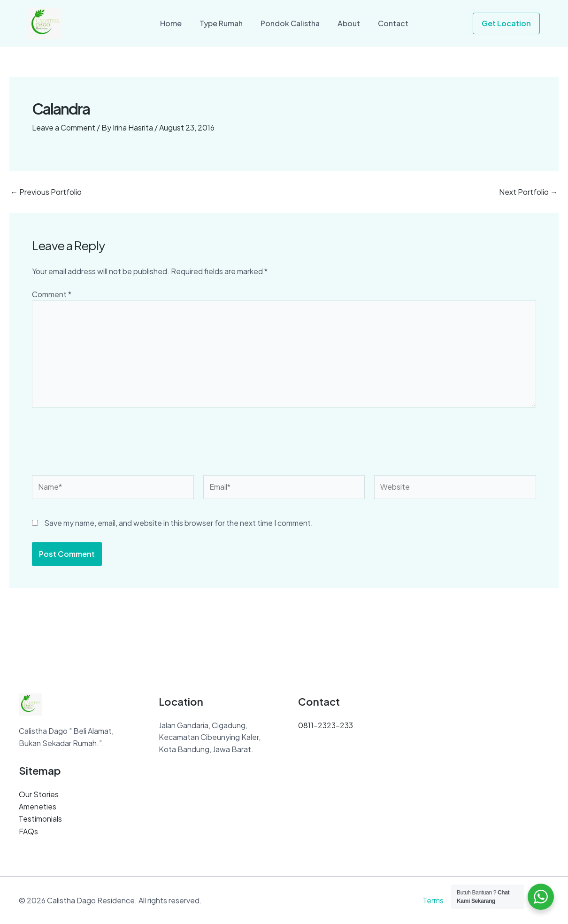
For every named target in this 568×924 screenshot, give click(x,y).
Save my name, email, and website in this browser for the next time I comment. (179, 524)
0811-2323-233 (326, 726)
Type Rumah (224, 23)
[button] (506, 23)
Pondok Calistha (290, 23)
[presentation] (103, 445)
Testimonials (40, 819)
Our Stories (39, 795)
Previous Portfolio (46, 192)
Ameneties (38, 807)
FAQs (28, 831)
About (346, 23)
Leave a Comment (64, 127)
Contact (388, 23)
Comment (52, 294)
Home (177, 23)
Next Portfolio (528, 192)
